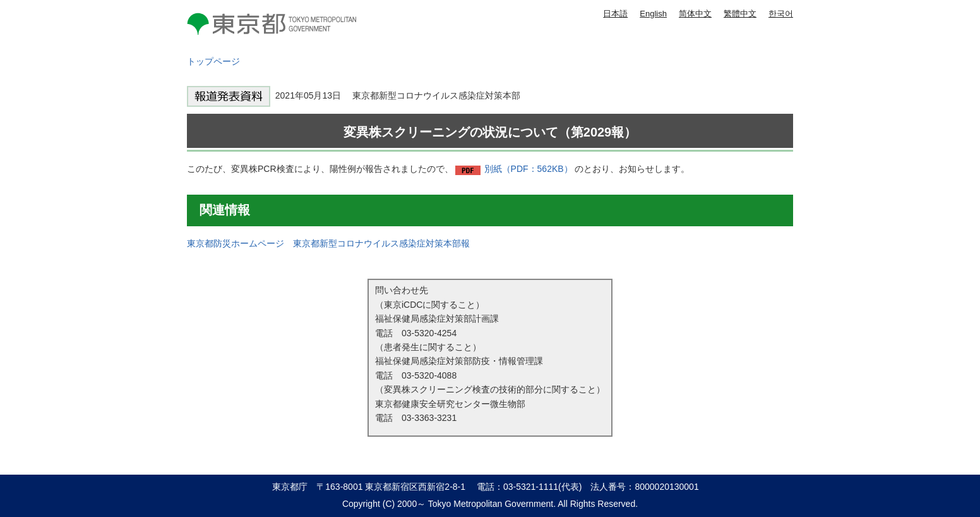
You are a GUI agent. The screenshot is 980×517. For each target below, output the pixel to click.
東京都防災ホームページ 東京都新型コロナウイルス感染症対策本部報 (328, 243)
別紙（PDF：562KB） (529, 169)
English (653, 14)
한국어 (781, 14)
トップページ (213, 61)
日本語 (615, 14)
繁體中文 (740, 14)
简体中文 (695, 14)
